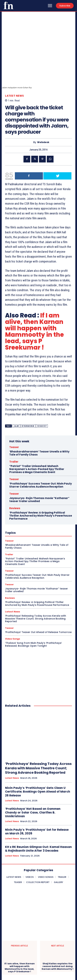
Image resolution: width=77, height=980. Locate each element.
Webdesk (43, 107)
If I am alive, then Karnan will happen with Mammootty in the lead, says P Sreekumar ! (34, 296)
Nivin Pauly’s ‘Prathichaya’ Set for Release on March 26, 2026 (37, 796)
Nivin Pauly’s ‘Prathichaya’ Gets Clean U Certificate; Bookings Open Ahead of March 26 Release (38, 756)
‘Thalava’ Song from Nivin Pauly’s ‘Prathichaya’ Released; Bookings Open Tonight (33, 609)
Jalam (16, 391)
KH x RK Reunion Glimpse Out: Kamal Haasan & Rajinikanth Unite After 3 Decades (38, 813)
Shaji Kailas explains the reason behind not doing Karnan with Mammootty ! (57, 931)
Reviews (15, 473)
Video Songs (13, 604)
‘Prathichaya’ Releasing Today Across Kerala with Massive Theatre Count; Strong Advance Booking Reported (36, 583)
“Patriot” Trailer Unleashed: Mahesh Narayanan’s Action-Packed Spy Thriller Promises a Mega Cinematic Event (37, 434)
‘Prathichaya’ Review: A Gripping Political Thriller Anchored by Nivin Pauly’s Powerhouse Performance (41, 480)
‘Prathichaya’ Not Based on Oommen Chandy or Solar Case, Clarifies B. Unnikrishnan (33, 777)
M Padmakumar (28, 391)
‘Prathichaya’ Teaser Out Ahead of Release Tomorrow (38, 597)
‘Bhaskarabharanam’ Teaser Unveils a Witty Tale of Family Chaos (39, 418)
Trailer (14, 426)
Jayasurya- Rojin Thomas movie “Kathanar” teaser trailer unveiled (39, 464)
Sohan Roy (42, 391)
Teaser (14, 412)
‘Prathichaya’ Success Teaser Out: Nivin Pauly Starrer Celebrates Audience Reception (41, 450)
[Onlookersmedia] (8, 5)
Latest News (15, 60)
